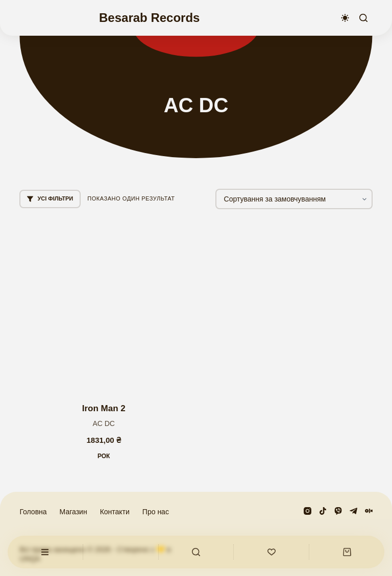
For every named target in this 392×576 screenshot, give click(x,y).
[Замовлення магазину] (294, 199)
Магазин (73, 512)
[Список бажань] (271, 552)
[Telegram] (353, 511)
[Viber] (338, 511)
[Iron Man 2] (104, 306)
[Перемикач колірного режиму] (345, 18)
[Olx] (369, 511)
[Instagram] (308, 511)
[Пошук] (363, 18)
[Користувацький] (45, 552)
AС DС (104, 423)
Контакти (115, 512)
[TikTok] (323, 511)
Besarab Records (149, 18)
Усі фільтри (50, 199)
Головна (33, 512)
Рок (104, 456)
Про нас (156, 512)
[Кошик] (347, 552)
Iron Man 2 (104, 408)
